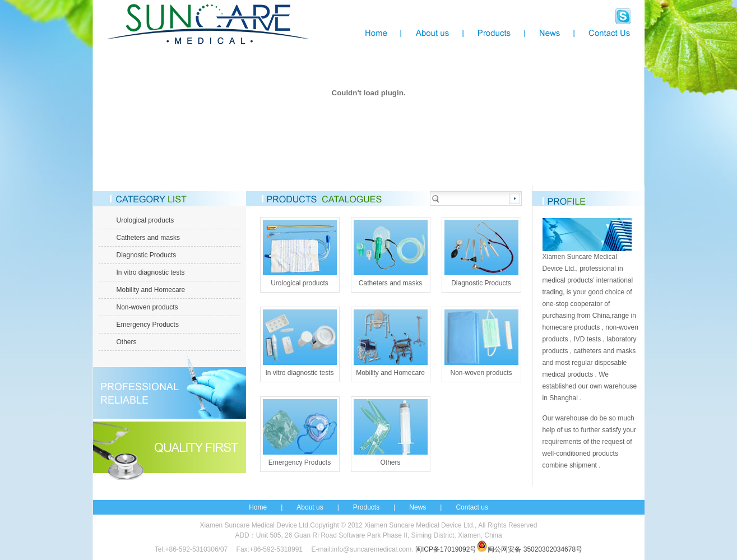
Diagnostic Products (147, 255)
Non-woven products (147, 307)
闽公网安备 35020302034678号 (529, 549)
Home (258, 507)
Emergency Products (148, 325)
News (418, 507)
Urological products (145, 220)
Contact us (472, 507)
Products (366, 507)
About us (310, 507)
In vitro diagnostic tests (151, 272)
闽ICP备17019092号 (446, 549)
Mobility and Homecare (151, 290)
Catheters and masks (148, 238)
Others (127, 342)
